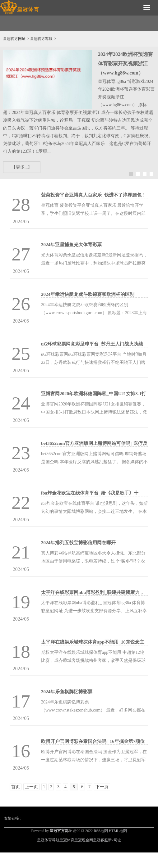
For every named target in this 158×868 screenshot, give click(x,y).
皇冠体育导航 (48, 840)
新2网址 (114, 840)
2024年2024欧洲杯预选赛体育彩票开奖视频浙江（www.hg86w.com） (125, 63)
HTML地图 (118, 831)
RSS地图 (101, 831)
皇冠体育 (67, 840)
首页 (16, 787)
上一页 (31, 787)
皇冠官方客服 (41, 39)
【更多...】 (22, 167)
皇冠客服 (100, 840)
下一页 (102, 787)
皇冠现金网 (84, 840)
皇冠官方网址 (14, 39)
